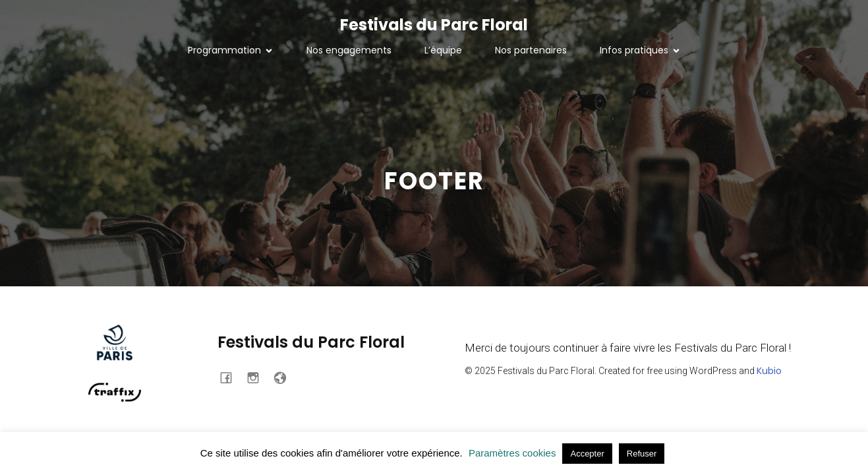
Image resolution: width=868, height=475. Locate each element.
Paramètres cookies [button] (512, 453)
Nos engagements (349, 50)
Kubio (769, 371)
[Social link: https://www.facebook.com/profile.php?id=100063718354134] (231, 377)
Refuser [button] (642, 454)
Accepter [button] (587, 454)
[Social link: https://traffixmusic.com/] (285, 377)
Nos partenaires (531, 50)
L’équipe (443, 50)
